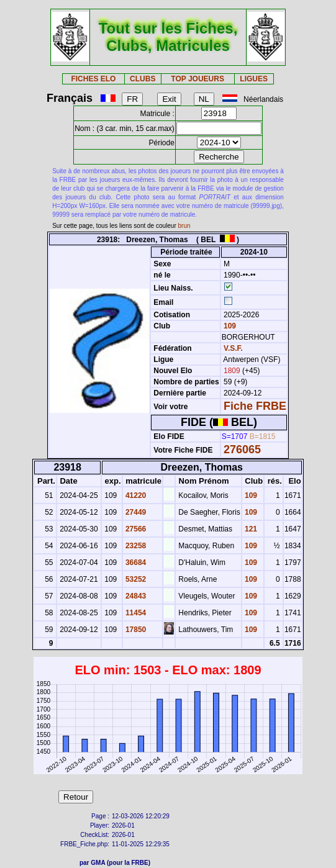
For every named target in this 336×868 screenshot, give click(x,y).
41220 (135, 495)
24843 (135, 596)
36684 (135, 563)
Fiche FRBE (255, 406)
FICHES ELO (93, 79)
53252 (135, 579)
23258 (135, 546)
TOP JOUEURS (198, 79)
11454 (135, 613)
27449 (135, 512)
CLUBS (143, 79)
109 (229, 326)
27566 (135, 529)
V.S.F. (233, 348)
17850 (135, 630)
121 (250, 529)
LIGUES (254, 79)
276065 (242, 450)
